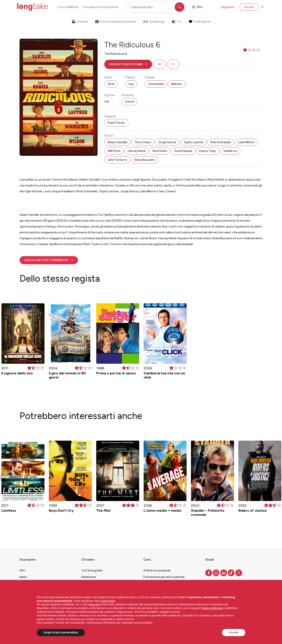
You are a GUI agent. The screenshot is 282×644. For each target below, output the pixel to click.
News (23, 577)
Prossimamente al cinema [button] (116, 22)
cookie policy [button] (108, 601)
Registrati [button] (228, 7)
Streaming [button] (154, 22)
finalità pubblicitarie (212, 608)
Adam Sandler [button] (117, 142)
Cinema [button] (80, 22)
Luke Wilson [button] (246, 142)
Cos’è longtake (92, 570)
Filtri (197, 7)
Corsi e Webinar (68, 7)
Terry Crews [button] (143, 142)
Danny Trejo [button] (208, 151)
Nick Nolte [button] (160, 151)
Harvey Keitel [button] (137, 151)
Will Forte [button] (114, 151)
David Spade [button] (183, 151)
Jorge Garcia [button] (167, 142)
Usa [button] (131, 84)
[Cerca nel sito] (156, 7)
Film (22, 570)
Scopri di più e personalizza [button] (61, 632)
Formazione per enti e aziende (164, 577)
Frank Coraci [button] (116, 123)
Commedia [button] (156, 84)
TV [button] (176, 22)
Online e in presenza (157, 570)
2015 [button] (111, 84)
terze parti (94, 604)
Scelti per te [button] (199, 22)
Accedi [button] (249, 7)
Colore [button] (129, 102)
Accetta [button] (234, 632)
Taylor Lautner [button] (193, 142)
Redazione (89, 577)
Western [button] (177, 84)
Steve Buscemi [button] (144, 160)
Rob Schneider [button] (221, 142)
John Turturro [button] (117, 160)
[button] (128, 64)
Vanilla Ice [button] (230, 151)
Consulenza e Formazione (100, 7)
